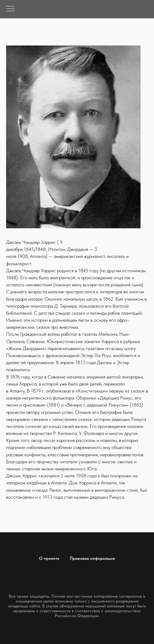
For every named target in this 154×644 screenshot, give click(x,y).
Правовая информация (92, 558)
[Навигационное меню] (10, 9)
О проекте (49, 558)
